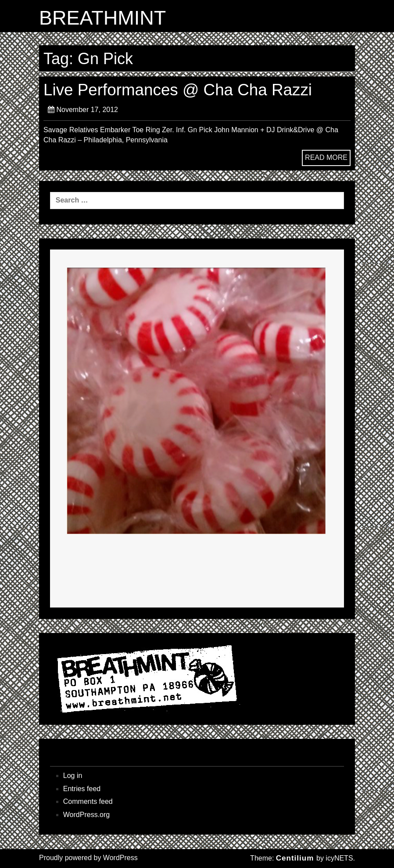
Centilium (295, 858)
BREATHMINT (102, 18)
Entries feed (82, 789)
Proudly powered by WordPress (88, 858)
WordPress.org (86, 815)
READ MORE (326, 157)
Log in (73, 776)
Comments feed (88, 801)
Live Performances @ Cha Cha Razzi (178, 90)
